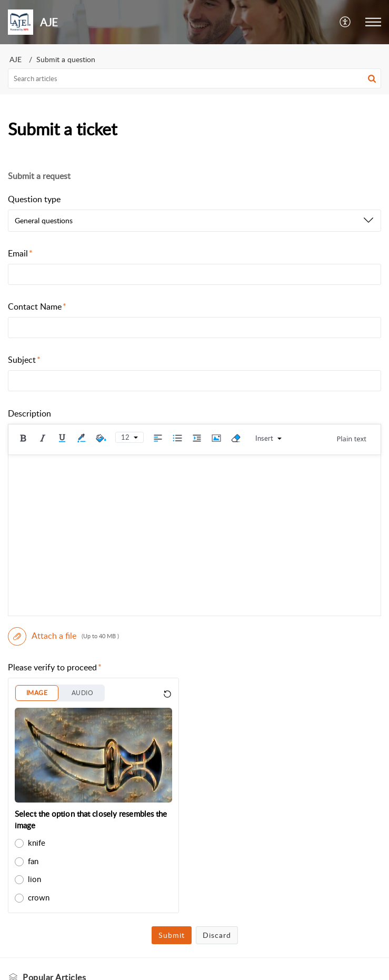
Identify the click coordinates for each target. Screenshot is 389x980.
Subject (24, 360)
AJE (16, 59)
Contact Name (37, 306)
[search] (194, 78)
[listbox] (194, 221)
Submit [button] (172, 935)
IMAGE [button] (37, 693)
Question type (34, 199)
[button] (346, 22)
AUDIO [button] (82, 693)
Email (20, 253)
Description (29, 413)
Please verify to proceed (55, 667)
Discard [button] (217, 935)
